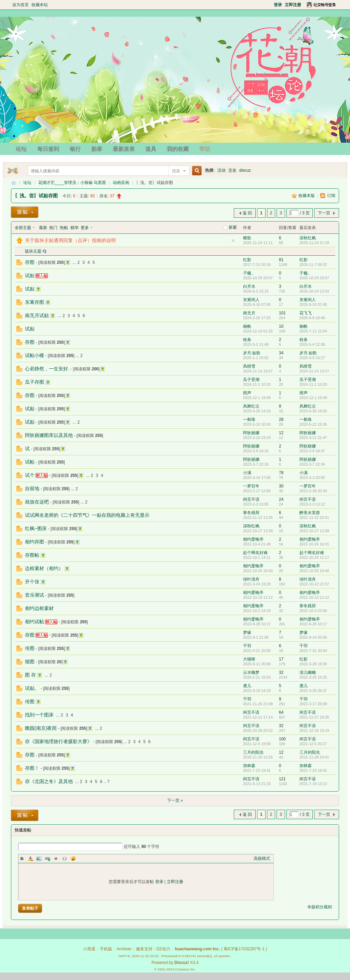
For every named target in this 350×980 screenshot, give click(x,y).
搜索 (176, 171)
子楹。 (249, 273)
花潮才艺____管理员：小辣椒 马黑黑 (72, 183)
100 (282, 739)
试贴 (30, 275)
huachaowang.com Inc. (197, 949)
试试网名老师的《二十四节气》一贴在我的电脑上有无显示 (87, 515)
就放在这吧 (37, 502)
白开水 (249, 286)
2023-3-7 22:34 (312, 464)
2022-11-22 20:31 (314, 517)
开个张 (32, 582)
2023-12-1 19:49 (313, 398)
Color (30, 858)
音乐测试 (35, 595)
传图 (30, 648)
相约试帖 (35, 622)
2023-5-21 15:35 (313, 424)
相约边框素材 (39, 608)
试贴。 (32, 688)
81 (281, 260)
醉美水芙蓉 (310, 513)
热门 (53, 228)
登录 (159, 882)
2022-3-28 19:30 (313, 664)
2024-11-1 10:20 (313, 384)
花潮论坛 (14, 183)
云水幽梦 (251, 672)
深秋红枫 (308, 238)
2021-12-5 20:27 (313, 744)
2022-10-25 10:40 (314, 571)
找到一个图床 (39, 715)
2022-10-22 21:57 (314, 584)
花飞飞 (306, 313)
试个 (30, 475)
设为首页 (21, 5)
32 (281, 672)
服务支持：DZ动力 (153, 949)
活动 (221, 170)
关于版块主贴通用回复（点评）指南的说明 (70, 240)
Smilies (73, 858)
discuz (245, 170)
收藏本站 (40, 5)
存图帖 (32, 555)
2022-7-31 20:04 (313, 651)
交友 (232, 170)
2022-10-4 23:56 (313, 611)
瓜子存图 (35, 382)
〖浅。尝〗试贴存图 (36, 196)
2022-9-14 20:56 (313, 637)
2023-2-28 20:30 (313, 491)
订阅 (331, 196)
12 (281, 433)
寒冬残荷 (251, 513)
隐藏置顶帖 (233, 241)
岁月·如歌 (252, 353)
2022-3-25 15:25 (313, 677)
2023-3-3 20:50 (312, 478)
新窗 (233, 227)
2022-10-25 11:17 (314, 557)
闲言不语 (251, 499)
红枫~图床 (36, 528)
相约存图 (35, 542)
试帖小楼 (35, 355)
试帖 (30, 462)
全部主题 (23, 228)
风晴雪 (249, 366)
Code (65, 858)
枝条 (247, 340)
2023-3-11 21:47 (313, 438)
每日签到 (48, 149)
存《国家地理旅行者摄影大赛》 (58, 741)
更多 (85, 228)
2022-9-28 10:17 (313, 624)
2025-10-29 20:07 (314, 278)
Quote (56, 858)
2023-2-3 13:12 (312, 504)
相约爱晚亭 (253, 539)
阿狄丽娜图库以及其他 (49, 435)
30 (281, 486)
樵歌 (247, 238)
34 (281, 353)
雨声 (247, 393)
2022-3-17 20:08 (313, 704)
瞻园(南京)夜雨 (41, 728)
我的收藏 (178, 149)
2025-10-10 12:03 (314, 291)
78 (281, 473)
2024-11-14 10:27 (314, 371)
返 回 (247, 213)
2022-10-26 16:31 (314, 544)
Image (39, 858)
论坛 (21, 149)
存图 (30, 262)
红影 (247, 260)
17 (281, 659)
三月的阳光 (253, 752)
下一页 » (175, 800)
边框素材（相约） (44, 568)
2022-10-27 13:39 (314, 531)
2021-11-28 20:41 (314, 757)
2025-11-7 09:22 (313, 265)
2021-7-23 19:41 (313, 770)
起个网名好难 (255, 553)
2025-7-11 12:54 (313, 331)
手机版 (106, 949)
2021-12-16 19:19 (314, 730)
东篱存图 (35, 302)
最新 (43, 228)
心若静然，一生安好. (47, 369)
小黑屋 (89, 949)
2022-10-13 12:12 (314, 597)
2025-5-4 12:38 (312, 344)
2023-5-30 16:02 (313, 411)
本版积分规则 (320, 907)
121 (282, 779)
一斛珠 (249, 420)
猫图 (30, 662)
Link (48, 858)
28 (281, 420)
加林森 (249, 766)
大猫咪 (249, 659)
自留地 (32, 488)
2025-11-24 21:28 (314, 243)
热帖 (64, 228)
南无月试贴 (37, 315)
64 (281, 712)
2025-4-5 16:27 (312, 358)
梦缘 (247, 633)
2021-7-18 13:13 (313, 784)
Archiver (124, 949)
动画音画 (121, 183)
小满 (247, 473)
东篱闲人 (251, 300)
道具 (151, 149)
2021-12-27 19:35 (314, 717)
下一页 (324, 213)
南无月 (249, 313)
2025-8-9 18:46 (312, 318)
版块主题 (33, 251)
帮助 (205, 149)
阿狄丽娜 (251, 433)
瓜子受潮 (251, 380)
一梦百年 (251, 486)
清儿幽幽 (308, 672)
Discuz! (182, 963)
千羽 (247, 646)
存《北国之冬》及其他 (49, 781)
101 (282, 313)
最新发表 (124, 149)
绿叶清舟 (251, 579)
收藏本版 (307, 196)
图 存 (30, 675)
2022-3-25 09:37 (313, 691)
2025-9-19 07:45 (313, 304)
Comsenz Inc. (185, 969)
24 (281, 499)
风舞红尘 (251, 406)
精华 (75, 228)
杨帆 (247, 326)
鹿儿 (247, 686)
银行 (75, 149)
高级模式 (262, 858)
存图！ (32, 768)
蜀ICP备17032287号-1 (244, 949)
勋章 (97, 149)
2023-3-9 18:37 (312, 451)
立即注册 (175, 882)
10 (281, 326)
